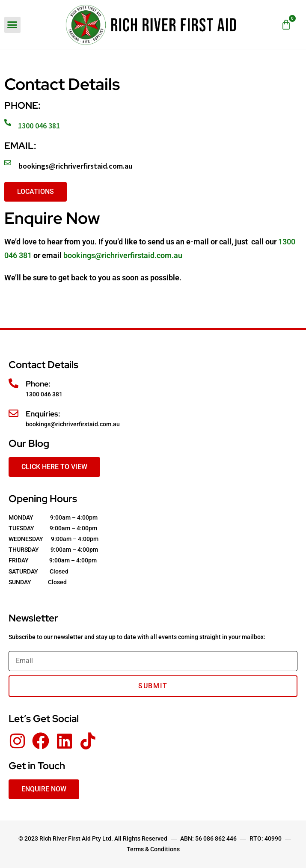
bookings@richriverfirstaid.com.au (75, 166)
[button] (12, 25)
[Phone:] (13, 383)
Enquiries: (43, 414)
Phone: (38, 384)
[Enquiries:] (13, 413)
